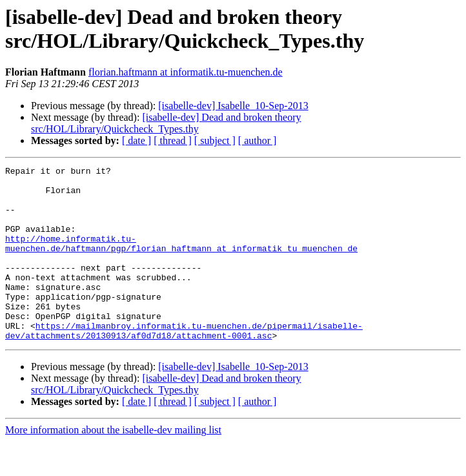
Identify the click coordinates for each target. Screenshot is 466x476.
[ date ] (137, 140)
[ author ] (258, 140)
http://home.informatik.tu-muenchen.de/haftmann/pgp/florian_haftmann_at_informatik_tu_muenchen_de (181, 260)
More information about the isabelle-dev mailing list (113, 465)
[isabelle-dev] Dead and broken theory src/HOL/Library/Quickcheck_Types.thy (166, 123)
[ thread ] (173, 140)
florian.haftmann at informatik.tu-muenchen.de (186, 72)
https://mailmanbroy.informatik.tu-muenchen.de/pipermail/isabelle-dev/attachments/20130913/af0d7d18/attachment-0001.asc (184, 364)
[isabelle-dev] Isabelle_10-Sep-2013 (233, 106)
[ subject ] (215, 140)
